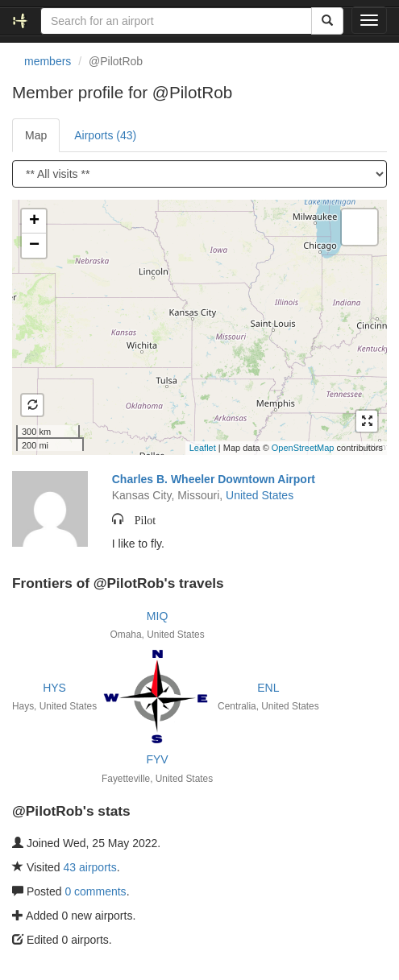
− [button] (34, 246)
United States (260, 495)
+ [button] (34, 221)
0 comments (95, 891)
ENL (268, 688)
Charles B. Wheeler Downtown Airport (214, 479)
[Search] (327, 21)
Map (36, 135)
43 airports (90, 867)
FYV (157, 759)
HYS (54, 688)
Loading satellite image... (197, 327)
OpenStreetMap (303, 448)
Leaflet (203, 448)
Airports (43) (105, 135)
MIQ (157, 616)
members (48, 61)
